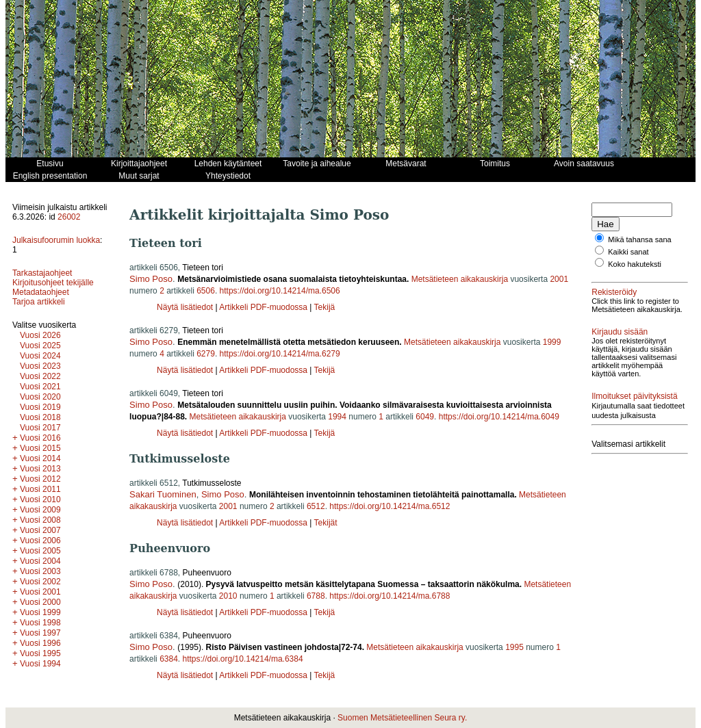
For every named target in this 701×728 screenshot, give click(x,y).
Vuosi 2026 (40, 335)
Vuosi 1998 (40, 623)
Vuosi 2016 (40, 438)
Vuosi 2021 (40, 387)
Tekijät (326, 523)
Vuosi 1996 (40, 643)
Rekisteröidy (614, 292)
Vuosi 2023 (40, 366)
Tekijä (325, 307)
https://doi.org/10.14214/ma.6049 (499, 417)
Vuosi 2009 (40, 510)
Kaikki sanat (628, 252)
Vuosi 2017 (40, 428)
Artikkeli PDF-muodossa (263, 307)
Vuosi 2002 (40, 582)
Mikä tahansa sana (639, 239)
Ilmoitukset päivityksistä (634, 396)
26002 (69, 217)
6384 (169, 659)
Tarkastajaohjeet (42, 273)
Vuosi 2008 (40, 520)
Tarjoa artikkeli (39, 302)
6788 (316, 596)
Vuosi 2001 (40, 592)
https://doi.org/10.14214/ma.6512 (390, 506)
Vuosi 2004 (40, 561)
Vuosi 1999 (40, 612)
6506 (206, 291)
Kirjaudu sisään (620, 332)
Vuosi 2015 (40, 448)
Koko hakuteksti (635, 264)
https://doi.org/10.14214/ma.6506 (280, 291)
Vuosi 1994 (40, 664)
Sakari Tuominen (163, 494)
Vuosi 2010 (40, 499)
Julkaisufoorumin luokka (56, 240)
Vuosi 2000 (40, 602)
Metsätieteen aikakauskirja (460, 279)
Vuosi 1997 (40, 633)
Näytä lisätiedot (186, 307)
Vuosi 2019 (40, 407)
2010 (228, 596)
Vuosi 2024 (40, 356)
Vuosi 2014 (40, 458)
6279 (206, 354)
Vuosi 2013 (40, 469)
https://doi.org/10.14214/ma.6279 (280, 354)
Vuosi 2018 (40, 417)
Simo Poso (151, 279)
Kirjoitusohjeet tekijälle (53, 283)
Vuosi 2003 (40, 571)
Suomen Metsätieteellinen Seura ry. (402, 718)
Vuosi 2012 (40, 479)
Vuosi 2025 (40, 346)
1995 (514, 647)
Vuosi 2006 (40, 541)
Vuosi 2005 (40, 551)
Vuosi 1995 (40, 653)
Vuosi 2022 (40, 376)
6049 (425, 417)
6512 (316, 506)
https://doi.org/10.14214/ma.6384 (243, 659)
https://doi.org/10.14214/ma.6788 (390, 596)
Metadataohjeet (41, 292)
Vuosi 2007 (40, 530)
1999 (552, 342)
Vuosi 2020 (40, 397)
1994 (337, 417)
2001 (559, 279)
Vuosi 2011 (40, 489)
